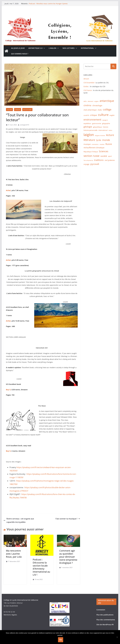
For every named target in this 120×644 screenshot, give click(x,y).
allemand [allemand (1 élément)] (90, 101)
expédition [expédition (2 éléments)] (87, 123)
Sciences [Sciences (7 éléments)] (104, 151)
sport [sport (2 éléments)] (110, 156)
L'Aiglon (18, 110)
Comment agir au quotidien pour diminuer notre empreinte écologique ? (68, 557)
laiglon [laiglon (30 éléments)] (89, 135)
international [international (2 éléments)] (103, 130)
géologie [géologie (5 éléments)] (88, 127)
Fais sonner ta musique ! (68, 519)
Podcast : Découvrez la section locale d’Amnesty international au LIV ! (41, 567)
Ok (61, 640)
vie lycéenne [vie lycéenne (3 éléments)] (110, 160)
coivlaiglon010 (24, 125)
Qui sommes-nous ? (20, 54)
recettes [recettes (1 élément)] (102, 144)
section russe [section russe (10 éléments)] (91, 156)
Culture (9, 110)
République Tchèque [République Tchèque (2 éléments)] (91, 152)
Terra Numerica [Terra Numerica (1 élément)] (88, 160)
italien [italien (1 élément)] (110, 130)
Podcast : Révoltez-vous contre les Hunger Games (48, 4)
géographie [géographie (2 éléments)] (106, 123)
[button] (44, 48)
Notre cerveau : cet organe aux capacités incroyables (19, 520)
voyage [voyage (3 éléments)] (86, 164)
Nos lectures (69, 48)
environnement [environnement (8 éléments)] (92, 120)
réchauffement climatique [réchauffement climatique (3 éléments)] (94, 148)
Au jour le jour (18, 48)
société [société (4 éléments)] (104, 156)
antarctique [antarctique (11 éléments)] (107, 101)
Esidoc (86, 86)
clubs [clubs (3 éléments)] (100, 110)
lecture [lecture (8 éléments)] (110, 135)
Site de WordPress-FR (105, 625)
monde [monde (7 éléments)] (106, 140)
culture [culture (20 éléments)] (103, 115)
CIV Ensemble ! (89, 83)
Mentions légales (10, 615)
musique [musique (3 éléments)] (87, 144)
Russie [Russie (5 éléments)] (109, 144)
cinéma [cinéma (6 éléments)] (87, 105)
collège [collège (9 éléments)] (107, 109)
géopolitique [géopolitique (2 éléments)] (97, 127)
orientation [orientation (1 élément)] (95, 144)
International (87, 48)
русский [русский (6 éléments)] (95, 164)
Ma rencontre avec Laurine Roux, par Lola (14, 554)
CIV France (88, 90)
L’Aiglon (52, 48)
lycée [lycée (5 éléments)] (99, 140)
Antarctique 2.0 (35, 48)
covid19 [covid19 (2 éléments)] (86, 115)
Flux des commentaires (106, 620)
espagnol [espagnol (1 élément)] (105, 120)
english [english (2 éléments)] (112, 115)
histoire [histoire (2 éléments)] (106, 127)
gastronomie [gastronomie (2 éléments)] (97, 123)
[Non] (117, 637)
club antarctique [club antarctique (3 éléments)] (90, 110)
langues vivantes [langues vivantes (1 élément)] (100, 135)
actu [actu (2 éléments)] (85, 101)
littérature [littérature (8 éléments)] (89, 140)
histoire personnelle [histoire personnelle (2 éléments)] (90, 130)
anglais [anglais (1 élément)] (96, 101)
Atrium (86, 79)
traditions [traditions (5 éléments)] (99, 160)
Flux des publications (105, 615)
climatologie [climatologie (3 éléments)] (97, 106)
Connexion (101, 610)
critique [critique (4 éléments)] (93, 115)
